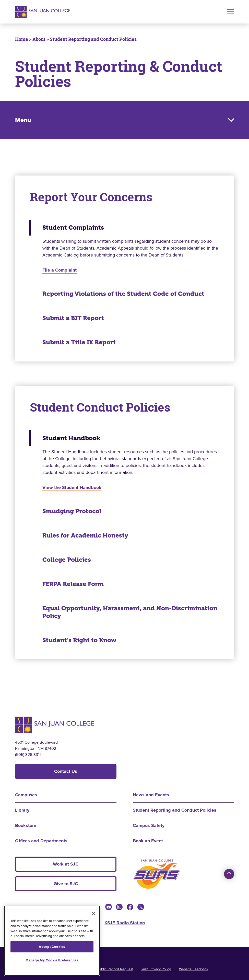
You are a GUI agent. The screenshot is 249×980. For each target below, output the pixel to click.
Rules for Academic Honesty (85, 535)
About (39, 39)
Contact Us (66, 771)
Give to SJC (66, 884)
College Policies (67, 560)
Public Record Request (115, 969)
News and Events (151, 795)
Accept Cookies (52, 947)
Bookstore (26, 825)
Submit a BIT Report (73, 318)
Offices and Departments (41, 841)
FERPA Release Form (73, 584)
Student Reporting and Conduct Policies (175, 810)
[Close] (93, 913)
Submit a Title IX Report (79, 342)
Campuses (26, 795)
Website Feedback (194, 969)
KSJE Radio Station (125, 923)
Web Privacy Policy (156, 969)
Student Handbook (71, 438)
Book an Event (148, 841)
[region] (52, 941)
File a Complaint (60, 270)
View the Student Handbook (72, 487)
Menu (23, 120)
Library (22, 810)
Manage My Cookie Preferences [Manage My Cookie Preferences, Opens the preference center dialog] (52, 960)
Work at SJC (66, 864)
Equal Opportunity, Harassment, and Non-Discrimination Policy (130, 612)
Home (22, 39)
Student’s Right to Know (79, 640)
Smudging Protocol (72, 511)
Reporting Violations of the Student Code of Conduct (123, 294)
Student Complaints (73, 228)
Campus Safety (149, 825)
